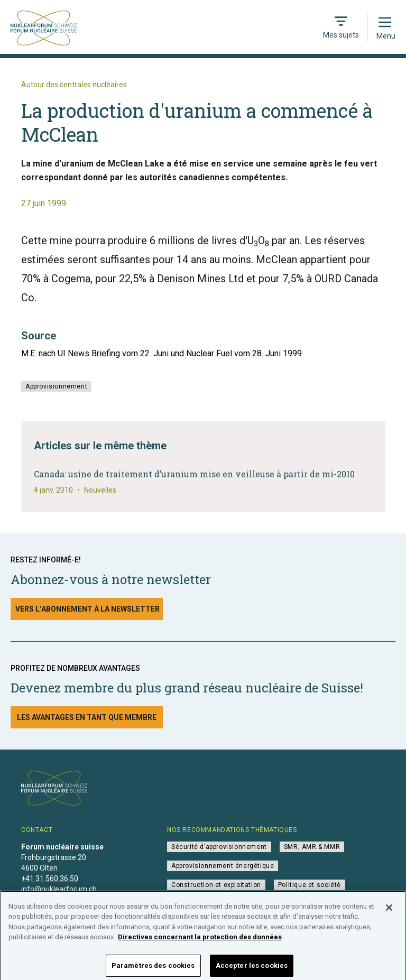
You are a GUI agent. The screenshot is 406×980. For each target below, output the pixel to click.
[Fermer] (389, 911)
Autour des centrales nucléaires (74, 85)
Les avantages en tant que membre (87, 717)
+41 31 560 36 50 (50, 879)
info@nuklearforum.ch (59, 889)
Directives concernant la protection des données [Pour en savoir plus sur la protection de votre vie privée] (200, 941)
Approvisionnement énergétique (223, 866)
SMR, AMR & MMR (312, 847)
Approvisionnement (56, 386)
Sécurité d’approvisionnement (219, 847)
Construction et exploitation (216, 885)
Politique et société (310, 885)
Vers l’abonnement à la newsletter (87, 609)
